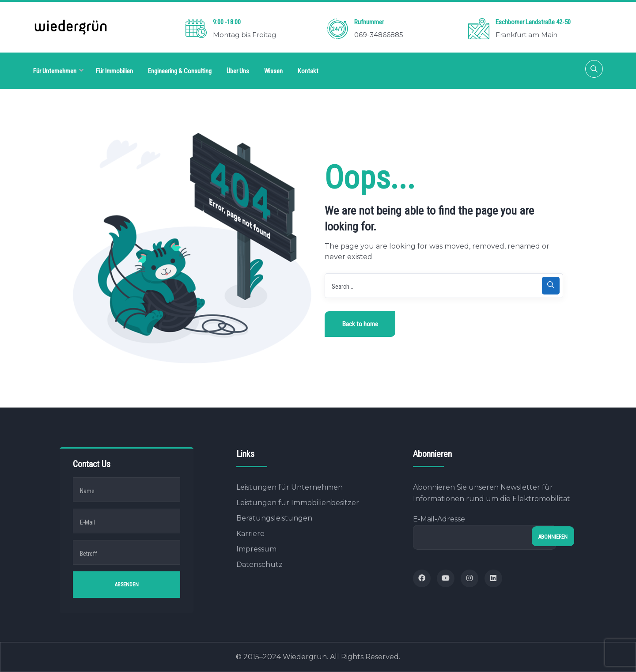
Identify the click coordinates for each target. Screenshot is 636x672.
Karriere (250, 534)
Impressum (256, 549)
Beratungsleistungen (274, 518)
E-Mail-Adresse (485, 532)
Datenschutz (259, 564)
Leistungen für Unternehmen (290, 487)
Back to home (360, 324)
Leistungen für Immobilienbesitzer (298, 503)
